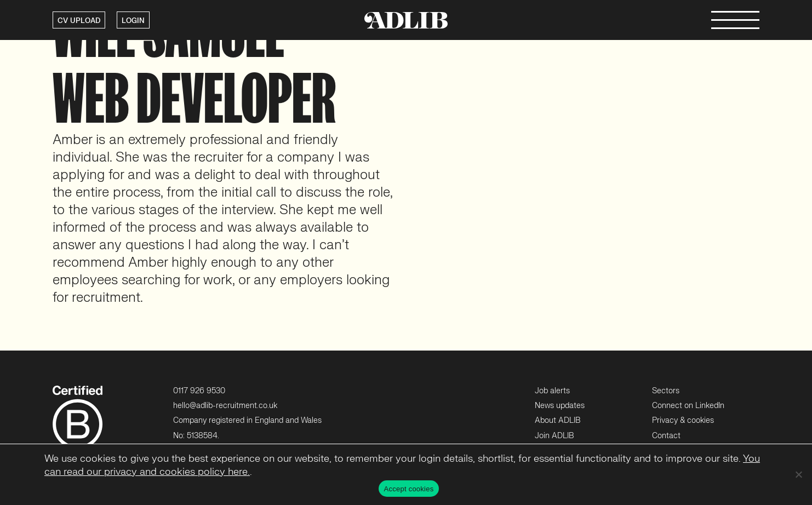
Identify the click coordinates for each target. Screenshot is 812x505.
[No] (798, 474)
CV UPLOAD (79, 21)
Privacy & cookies (683, 420)
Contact (666, 436)
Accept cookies (409, 489)
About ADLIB (557, 420)
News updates (560, 406)
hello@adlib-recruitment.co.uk (225, 406)
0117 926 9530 (199, 391)
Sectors (666, 391)
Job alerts (552, 391)
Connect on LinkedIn (688, 406)
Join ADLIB (554, 436)
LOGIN (133, 21)
